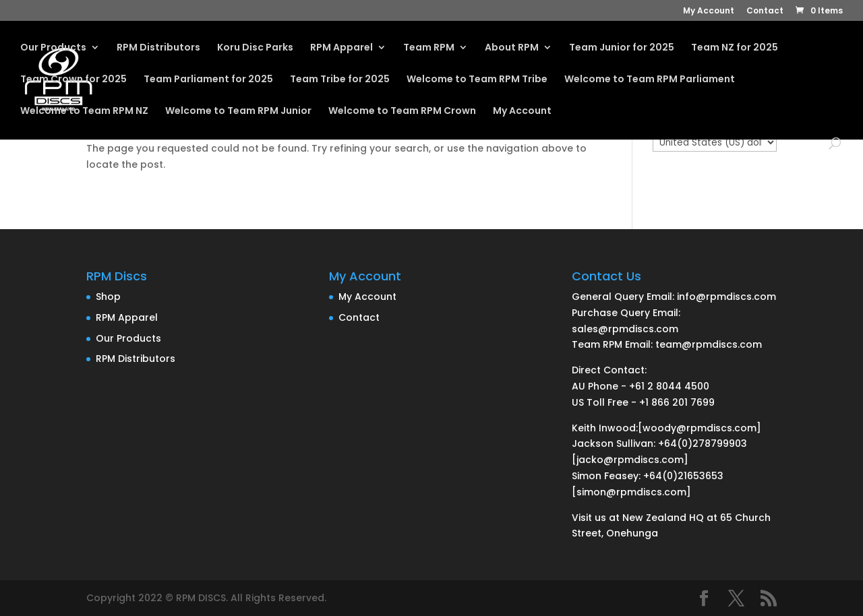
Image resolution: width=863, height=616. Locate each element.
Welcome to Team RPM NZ (84, 112)
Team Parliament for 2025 (208, 80)
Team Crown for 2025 (73, 80)
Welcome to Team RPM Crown (402, 112)
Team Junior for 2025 (622, 48)
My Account (709, 11)
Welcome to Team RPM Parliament (650, 80)
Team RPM (429, 48)
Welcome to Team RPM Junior (238, 112)
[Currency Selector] (715, 142)
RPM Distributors (158, 48)
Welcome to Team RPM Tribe (477, 80)
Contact (765, 11)
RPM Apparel (341, 48)
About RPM (512, 48)
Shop (108, 297)
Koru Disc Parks (255, 48)
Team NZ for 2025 (735, 48)
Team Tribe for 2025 (340, 80)
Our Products (53, 48)
